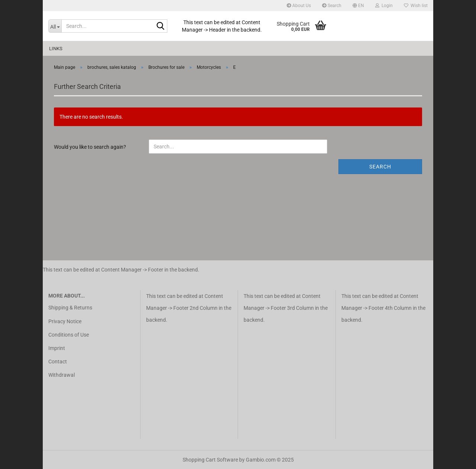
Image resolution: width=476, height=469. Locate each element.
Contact (58, 362)
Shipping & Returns (70, 308)
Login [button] (384, 6)
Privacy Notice (65, 321)
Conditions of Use (69, 335)
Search (332, 6)
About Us (299, 6)
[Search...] (55, 26)
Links (56, 49)
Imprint (57, 348)
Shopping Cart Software (210, 460)
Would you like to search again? (90, 147)
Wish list (416, 6)
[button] (358, 6)
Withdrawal (62, 375)
